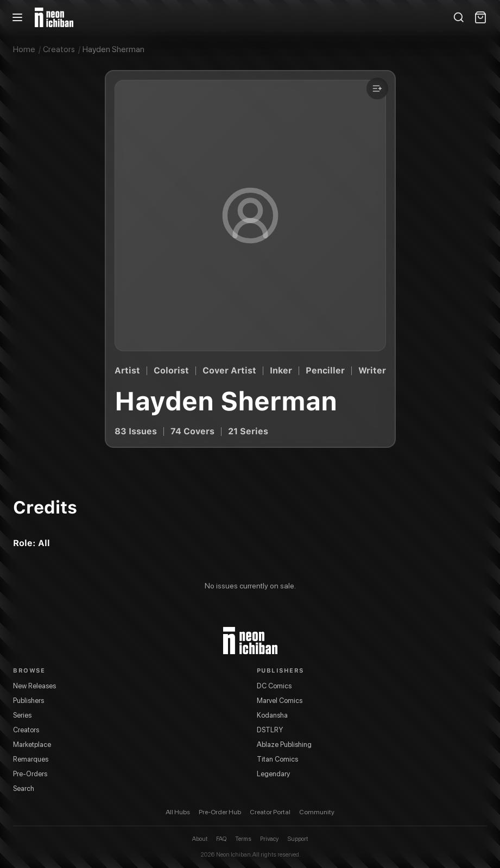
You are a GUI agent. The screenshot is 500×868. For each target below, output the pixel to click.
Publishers (29, 701)
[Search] (459, 17)
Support (298, 839)
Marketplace (32, 745)
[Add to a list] (377, 88)
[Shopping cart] (480, 17)
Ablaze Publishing (284, 745)
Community (317, 812)
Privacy (269, 839)
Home (24, 49)
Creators (59, 49)
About (200, 839)
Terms (243, 839)
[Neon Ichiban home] (54, 17)
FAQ (221, 839)
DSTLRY (270, 730)
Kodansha (272, 715)
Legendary (273, 774)
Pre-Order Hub (220, 812)
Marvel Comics (280, 701)
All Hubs (178, 812)
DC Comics (274, 686)
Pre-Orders (30, 774)
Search (24, 788)
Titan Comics (277, 759)
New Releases (34, 686)
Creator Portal (270, 812)
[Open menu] (17, 17)
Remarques (31, 759)
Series (22, 715)
